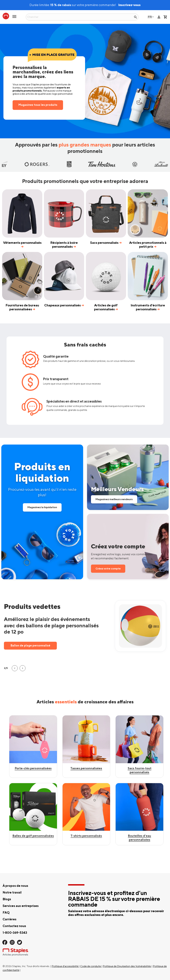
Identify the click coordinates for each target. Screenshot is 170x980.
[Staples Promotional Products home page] (6, 16)
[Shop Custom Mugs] (86, 814)
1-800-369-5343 (15, 933)
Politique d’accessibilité (65, 966)
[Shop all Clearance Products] (42, 512)
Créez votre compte (108, 569)
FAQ (6, 913)
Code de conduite (91, 966)
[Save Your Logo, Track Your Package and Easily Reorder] (128, 547)
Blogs (7, 899)
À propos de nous (15, 886)
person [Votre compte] (159, 17)
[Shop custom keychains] (33, 747)
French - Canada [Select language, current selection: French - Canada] (150, 17)
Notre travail (12, 893)
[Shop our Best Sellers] (128, 477)
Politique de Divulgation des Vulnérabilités (127, 966)
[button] (14, 668)
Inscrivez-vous (129, 5)
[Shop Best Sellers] (86, 747)
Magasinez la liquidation (42, 507)
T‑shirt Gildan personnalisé (32, 645)
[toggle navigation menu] (14, 18)
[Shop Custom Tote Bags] (139, 814)
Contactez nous (14, 926)
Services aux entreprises (21, 906)
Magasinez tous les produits (38, 105)
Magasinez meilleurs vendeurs (114, 499)
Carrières (9, 919)
